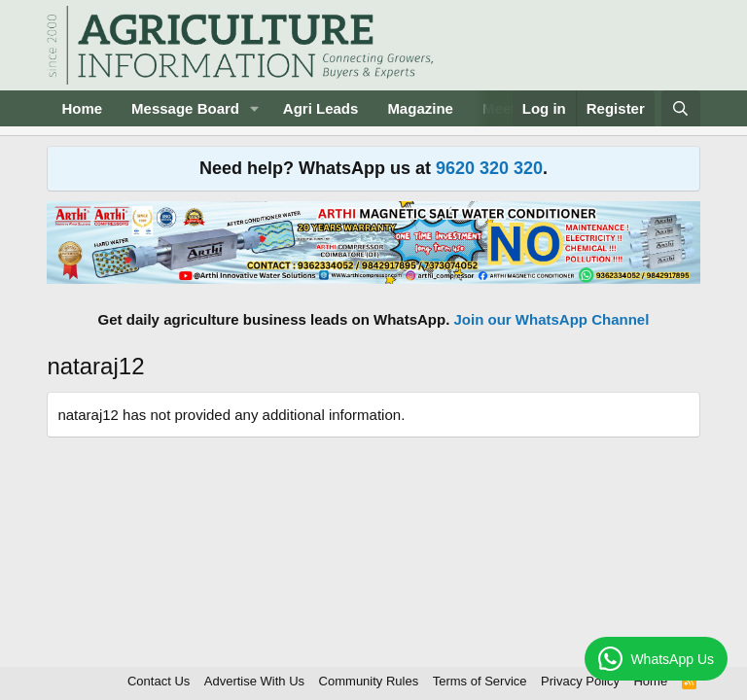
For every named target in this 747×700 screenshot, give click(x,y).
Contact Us (159, 681)
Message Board (185, 108)
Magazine (420, 108)
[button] (255, 108)
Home (82, 108)
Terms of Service (480, 681)
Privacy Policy (580, 681)
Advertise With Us (254, 681)
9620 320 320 (489, 168)
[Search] (680, 108)
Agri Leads (321, 108)
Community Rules (369, 681)
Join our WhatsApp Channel (552, 319)
